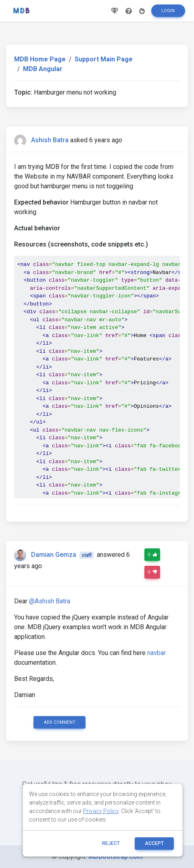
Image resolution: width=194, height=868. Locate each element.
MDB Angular (43, 69)
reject (111, 843)
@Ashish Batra (50, 601)
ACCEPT (154, 843)
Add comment (60, 722)
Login (168, 11)
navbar (156, 653)
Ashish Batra (50, 140)
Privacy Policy (101, 811)
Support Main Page (104, 59)
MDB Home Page (40, 59)
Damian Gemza (54, 555)
